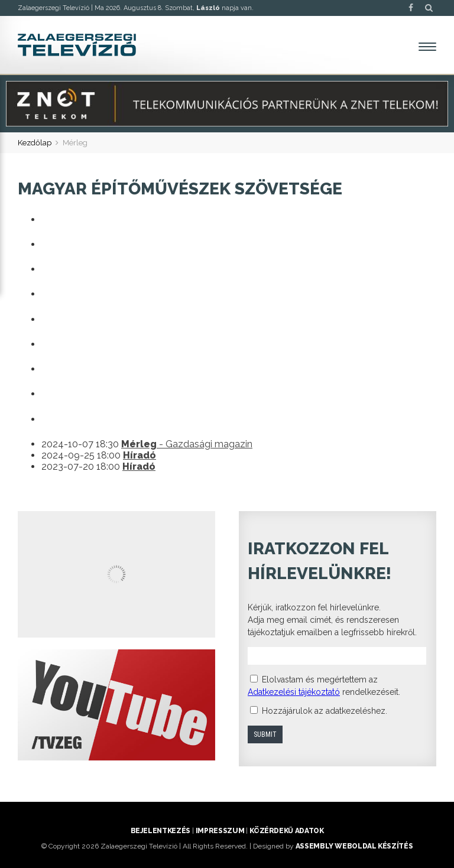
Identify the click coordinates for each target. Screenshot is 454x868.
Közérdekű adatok (286, 831)
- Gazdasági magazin (187, 444)
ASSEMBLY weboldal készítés (354, 846)
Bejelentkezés (160, 831)
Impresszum (220, 831)
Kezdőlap (35, 143)
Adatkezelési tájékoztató (294, 692)
